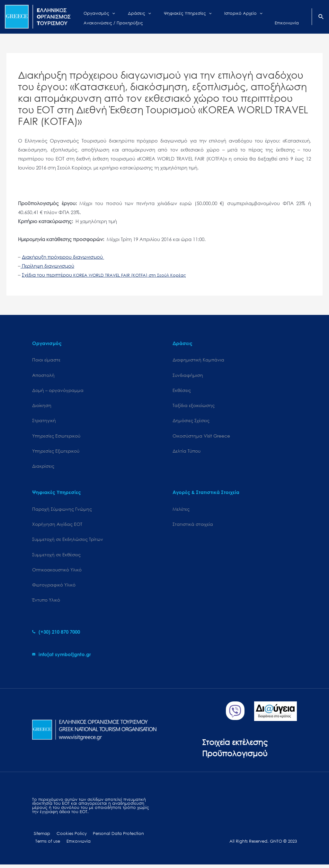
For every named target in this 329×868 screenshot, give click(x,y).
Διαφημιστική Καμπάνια (198, 360)
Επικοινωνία (75, 844)
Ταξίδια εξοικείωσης (194, 406)
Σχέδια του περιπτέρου (104, 275)
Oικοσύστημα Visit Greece (201, 437)
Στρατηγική (44, 421)
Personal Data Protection (113, 837)
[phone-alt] (56, 635)
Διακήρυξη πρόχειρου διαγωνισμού (63, 257)
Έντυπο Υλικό (46, 603)
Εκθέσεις (182, 391)
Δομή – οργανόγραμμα (58, 391)
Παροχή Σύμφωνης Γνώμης (62, 511)
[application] (107, 12)
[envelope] (62, 657)
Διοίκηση (42, 406)
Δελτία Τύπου (187, 452)
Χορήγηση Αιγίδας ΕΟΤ (57, 526)
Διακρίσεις (43, 467)
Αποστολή (43, 375)
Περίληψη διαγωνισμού (47, 266)
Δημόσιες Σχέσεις (191, 421)
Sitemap (40, 837)
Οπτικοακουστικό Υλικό (57, 572)
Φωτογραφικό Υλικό (54, 587)
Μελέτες (181, 511)
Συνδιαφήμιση (188, 375)
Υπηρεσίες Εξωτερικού (56, 452)
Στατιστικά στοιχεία (193, 526)
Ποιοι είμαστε (46, 360)
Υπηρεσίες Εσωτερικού (56, 437)
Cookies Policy (68, 837)
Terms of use (47, 844)
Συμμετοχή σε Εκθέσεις (56, 556)
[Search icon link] (321, 17)
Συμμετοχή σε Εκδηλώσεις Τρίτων (68, 541)
